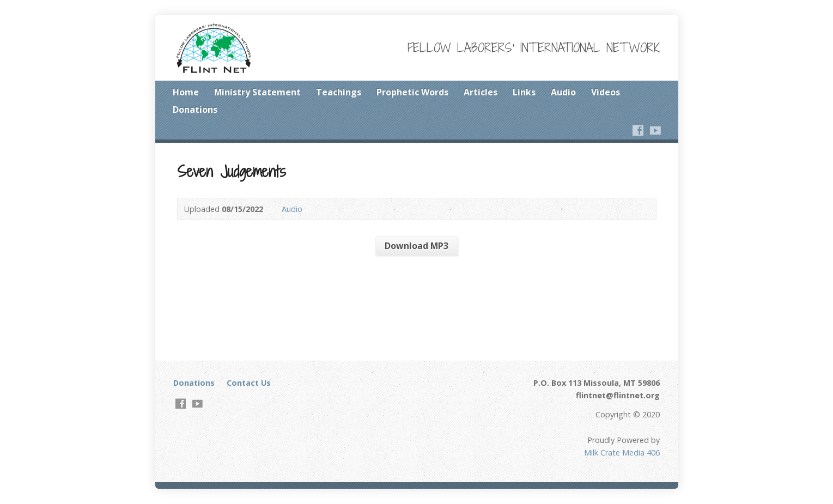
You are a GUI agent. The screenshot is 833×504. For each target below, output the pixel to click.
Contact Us (249, 383)
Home (186, 92)
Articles (481, 92)
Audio (563, 92)
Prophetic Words (412, 92)
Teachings (339, 92)
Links (524, 92)
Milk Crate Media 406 (622, 453)
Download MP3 (416, 246)
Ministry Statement (257, 92)
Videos (606, 92)
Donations (195, 110)
